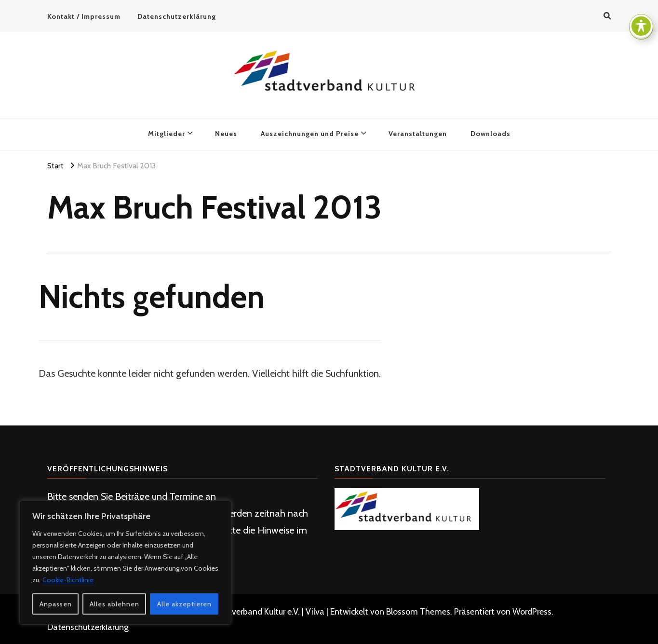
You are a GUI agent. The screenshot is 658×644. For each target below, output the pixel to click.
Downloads (490, 134)
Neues (226, 134)
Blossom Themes (418, 611)
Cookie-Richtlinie (68, 580)
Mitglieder (167, 134)
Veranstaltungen (418, 134)
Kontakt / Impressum (84, 16)
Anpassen (56, 604)
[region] (125, 562)
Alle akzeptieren (184, 604)
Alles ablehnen (114, 604)
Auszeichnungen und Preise (310, 134)
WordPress (532, 611)
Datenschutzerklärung (177, 16)
